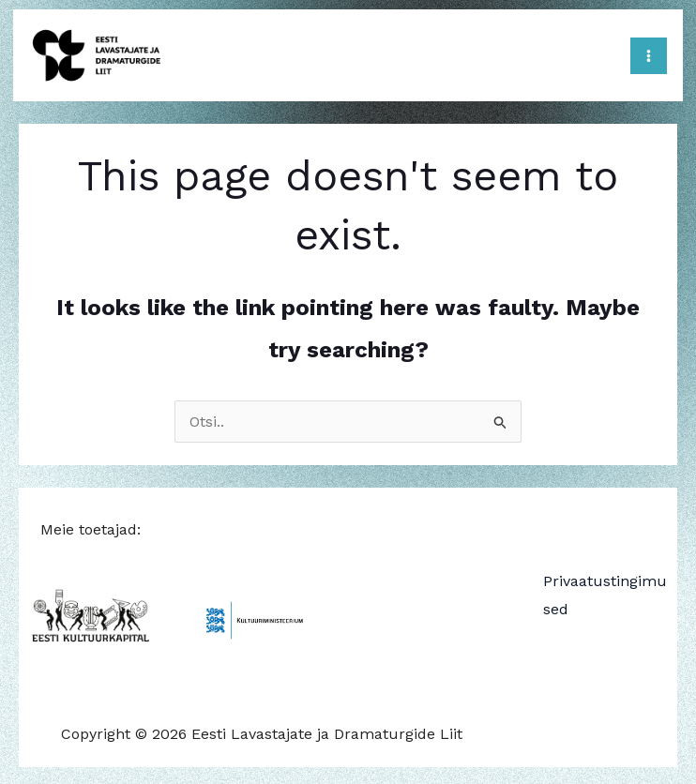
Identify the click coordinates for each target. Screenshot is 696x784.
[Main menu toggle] (645, 54)
